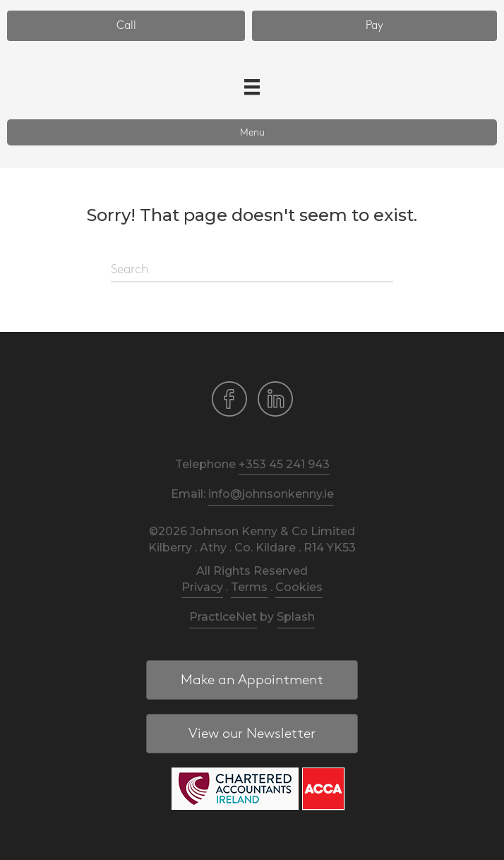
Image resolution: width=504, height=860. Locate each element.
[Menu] (252, 87)
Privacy (202, 587)
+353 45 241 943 (284, 464)
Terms (249, 587)
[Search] (252, 270)
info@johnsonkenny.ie (271, 494)
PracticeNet (223, 617)
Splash (296, 617)
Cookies (299, 587)
